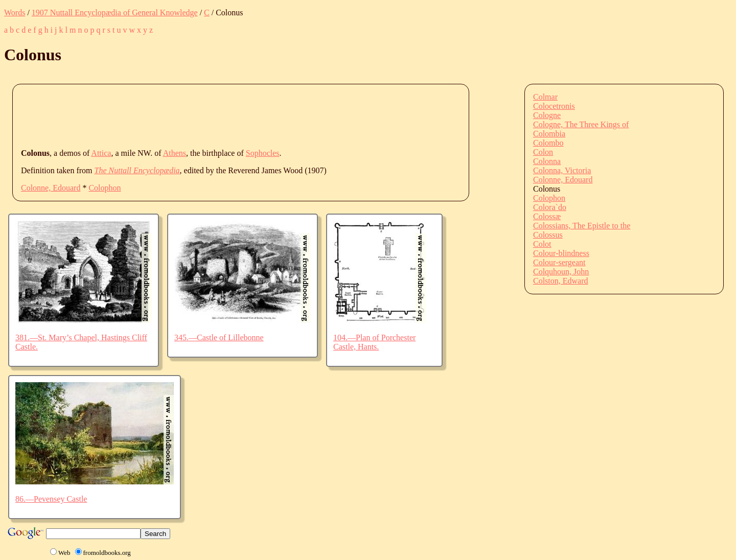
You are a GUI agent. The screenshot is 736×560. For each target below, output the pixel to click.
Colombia (549, 134)
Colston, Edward (561, 281)
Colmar (545, 97)
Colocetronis (554, 106)
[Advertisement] (207, 115)
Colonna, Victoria (562, 170)
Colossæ (547, 216)
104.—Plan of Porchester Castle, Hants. (374, 342)
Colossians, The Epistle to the (582, 226)
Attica (101, 153)
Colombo (548, 143)
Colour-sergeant (559, 262)
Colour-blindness (561, 253)
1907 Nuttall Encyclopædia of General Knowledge (115, 13)
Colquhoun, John (561, 272)
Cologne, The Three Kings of (581, 124)
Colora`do (550, 207)
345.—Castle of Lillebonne (219, 337)
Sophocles (263, 153)
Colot (542, 244)
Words (15, 13)
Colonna (547, 161)
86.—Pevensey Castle (51, 499)
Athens (175, 153)
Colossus (548, 235)
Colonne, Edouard (51, 188)
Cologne (547, 115)
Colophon (105, 188)
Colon (543, 152)
